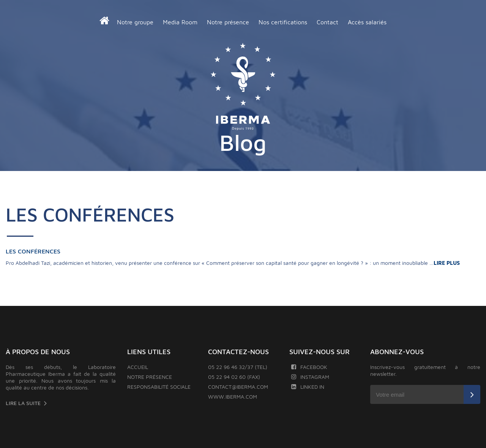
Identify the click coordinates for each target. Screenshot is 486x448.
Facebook (309, 367)
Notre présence (228, 22)
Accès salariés (367, 22)
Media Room (180, 22)
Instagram (310, 377)
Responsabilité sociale (159, 387)
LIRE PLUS (447, 263)
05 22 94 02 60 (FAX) (234, 377)
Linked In (308, 387)
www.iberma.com (233, 397)
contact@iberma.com (238, 387)
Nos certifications (283, 22)
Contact (327, 22)
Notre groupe (135, 22)
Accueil (138, 367)
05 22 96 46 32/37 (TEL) (238, 367)
